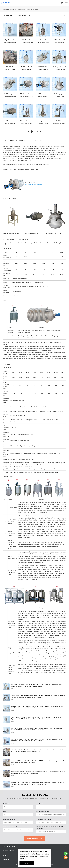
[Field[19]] (51, 822)
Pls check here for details (33, 184)
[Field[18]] (18, 822)
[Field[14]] (18, 807)
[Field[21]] (51, 832)
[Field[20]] (18, 830)
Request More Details (35, 838)
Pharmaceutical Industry (32, 9)
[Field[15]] (51, 807)
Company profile (9, 846)
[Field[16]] (18, 815)
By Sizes (5, 855)
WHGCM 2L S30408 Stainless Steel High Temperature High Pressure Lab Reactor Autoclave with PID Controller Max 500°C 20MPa (37, 740)
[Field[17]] (51, 815)
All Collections (11, 9)
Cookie (28, 852)
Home (4, 9)
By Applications (20, 9)
